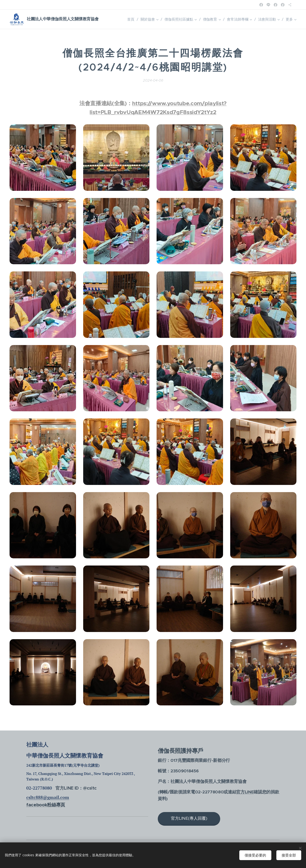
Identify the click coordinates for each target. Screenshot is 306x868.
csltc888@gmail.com (48, 797)
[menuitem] (131, 19)
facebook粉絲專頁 (46, 805)
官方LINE (245, 792)
